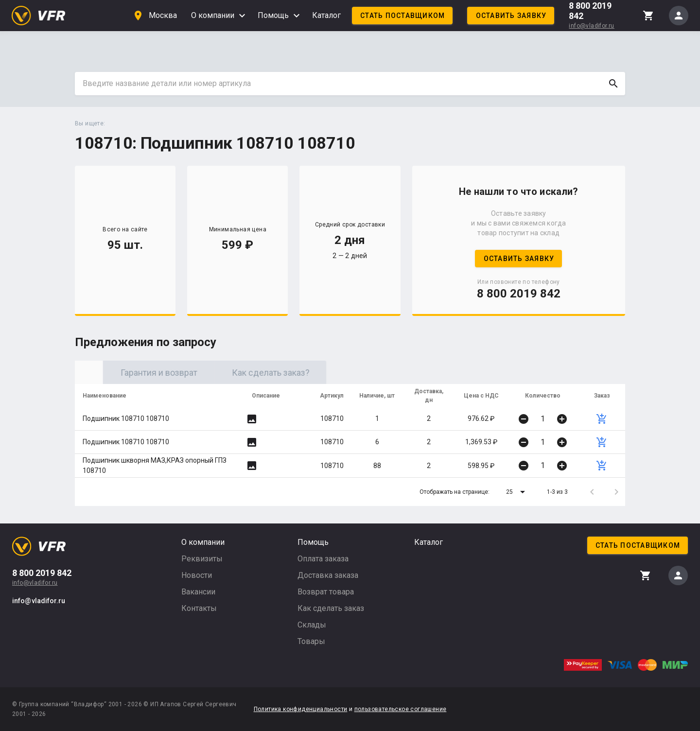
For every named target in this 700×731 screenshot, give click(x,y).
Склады (312, 625)
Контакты (199, 608)
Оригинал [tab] (131, 373)
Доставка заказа (328, 575)
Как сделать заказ (331, 608)
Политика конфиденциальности (301, 709)
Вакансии (198, 592)
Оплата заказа (323, 559)
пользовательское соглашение (401, 709)
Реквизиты (202, 559)
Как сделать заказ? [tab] (354, 373)
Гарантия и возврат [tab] (243, 373)
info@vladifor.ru (591, 26)
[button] (517, 492)
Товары (311, 641)
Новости (197, 575)
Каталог (326, 15)
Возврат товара (326, 592)
